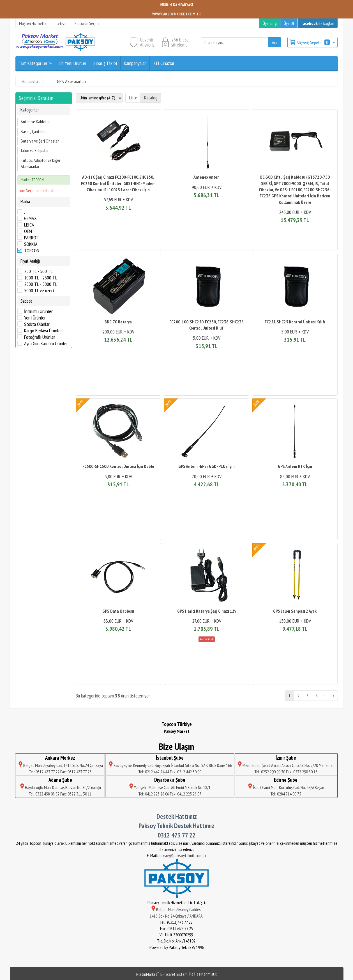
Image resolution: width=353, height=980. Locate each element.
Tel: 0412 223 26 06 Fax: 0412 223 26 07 (170, 794)
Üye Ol (289, 23)
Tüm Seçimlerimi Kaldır (36, 190)
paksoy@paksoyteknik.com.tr (182, 855)
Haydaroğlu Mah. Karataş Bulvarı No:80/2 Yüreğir (60, 787)
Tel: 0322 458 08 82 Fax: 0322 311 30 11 (60, 794)
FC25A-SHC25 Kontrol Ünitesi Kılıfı (295, 322)
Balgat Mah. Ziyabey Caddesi (176, 909)
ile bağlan (318, 23)
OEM (28, 231)
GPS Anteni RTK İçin (295, 466)
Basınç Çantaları (34, 131)
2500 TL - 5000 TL (41, 284)
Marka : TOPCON (32, 180)
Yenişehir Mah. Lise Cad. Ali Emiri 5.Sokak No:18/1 (170, 787)
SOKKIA (31, 244)
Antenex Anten (207, 177)
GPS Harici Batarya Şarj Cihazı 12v (207, 611)
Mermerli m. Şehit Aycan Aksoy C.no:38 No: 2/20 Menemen (286, 765)
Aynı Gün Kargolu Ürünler (46, 344)
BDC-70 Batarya (118, 322)
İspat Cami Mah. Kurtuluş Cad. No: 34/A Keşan (286, 787)
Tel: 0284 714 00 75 (286, 794)
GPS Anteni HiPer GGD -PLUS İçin (207, 466)
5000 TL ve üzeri (39, 291)
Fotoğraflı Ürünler (40, 337)
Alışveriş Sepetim (314, 42)
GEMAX (30, 218)
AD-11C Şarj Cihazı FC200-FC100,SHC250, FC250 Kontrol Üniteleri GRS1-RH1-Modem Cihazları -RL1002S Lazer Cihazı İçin (118, 183)
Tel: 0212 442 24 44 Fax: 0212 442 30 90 (170, 772)
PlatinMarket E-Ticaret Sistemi (162, 974)
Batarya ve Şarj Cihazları (40, 141)
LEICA (29, 225)
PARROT (31, 238)
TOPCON (32, 251)
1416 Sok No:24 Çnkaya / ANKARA (176, 916)
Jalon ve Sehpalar (35, 150)
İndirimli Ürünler (38, 311)
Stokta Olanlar (37, 324)
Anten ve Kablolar (35, 122)
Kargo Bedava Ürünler (43, 331)
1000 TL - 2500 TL (41, 278)
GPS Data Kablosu (118, 611)
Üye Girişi (270, 23)
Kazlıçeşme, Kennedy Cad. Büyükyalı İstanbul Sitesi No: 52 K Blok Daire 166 (170, 765)
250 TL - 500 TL (38, 271)
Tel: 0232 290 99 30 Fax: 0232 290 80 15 (286, 772)
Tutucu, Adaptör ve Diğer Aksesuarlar (41, 163)
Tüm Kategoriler (33, 63)
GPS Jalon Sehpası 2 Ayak (295, 611)
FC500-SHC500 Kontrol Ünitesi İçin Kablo (118, 466)
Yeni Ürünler (35, 318)
